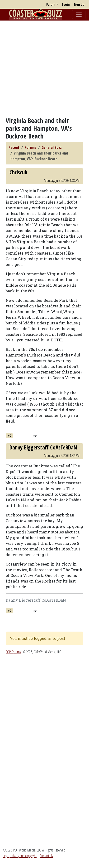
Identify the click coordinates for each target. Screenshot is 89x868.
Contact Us (46, 856)
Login (66, 4)
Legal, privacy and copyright (20, 856)
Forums (30, 147)
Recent (14, 147)
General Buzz (52, 147)
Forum (51, 4)
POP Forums (13, 652)
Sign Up (79, 4)
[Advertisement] (44, 69)
